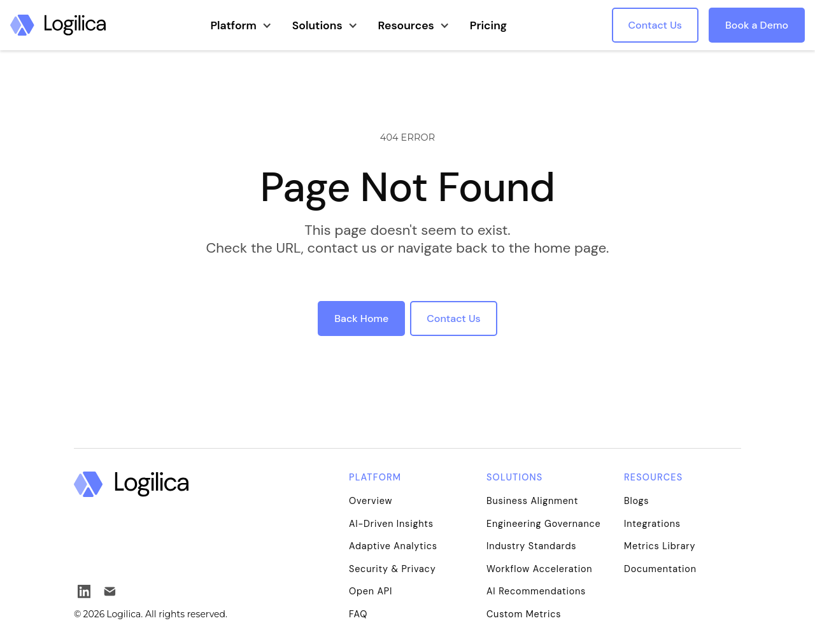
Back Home (361, 318)
